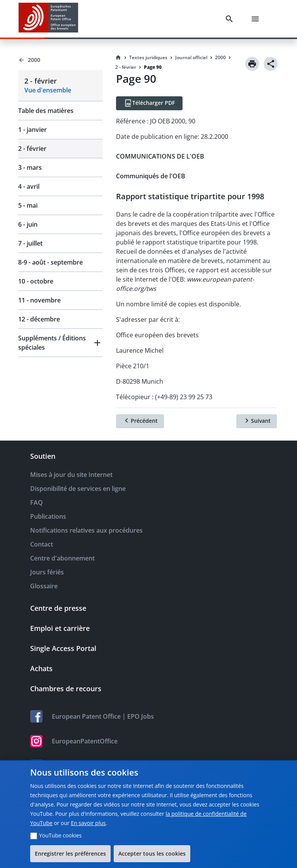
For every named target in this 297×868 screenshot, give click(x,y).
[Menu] (257, 19)
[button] (60, 343)
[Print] (252, 64)
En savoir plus (88, 823)
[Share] (271, 64)
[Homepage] (118, 58)
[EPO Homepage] (48, 19)
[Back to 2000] (60, 60)
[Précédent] (140, 421)
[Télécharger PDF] (149, 103)
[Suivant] (257, 421)
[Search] (231, 19)
